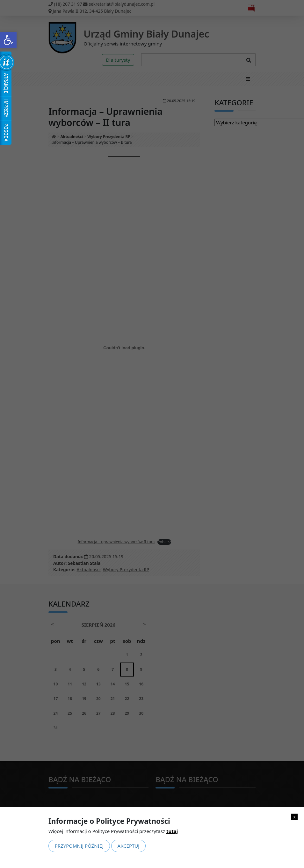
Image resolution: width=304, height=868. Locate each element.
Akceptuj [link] (129, 846)
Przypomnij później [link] (79, 846)
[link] (8, 40)
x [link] (294, 817)
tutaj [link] (172, 831)
